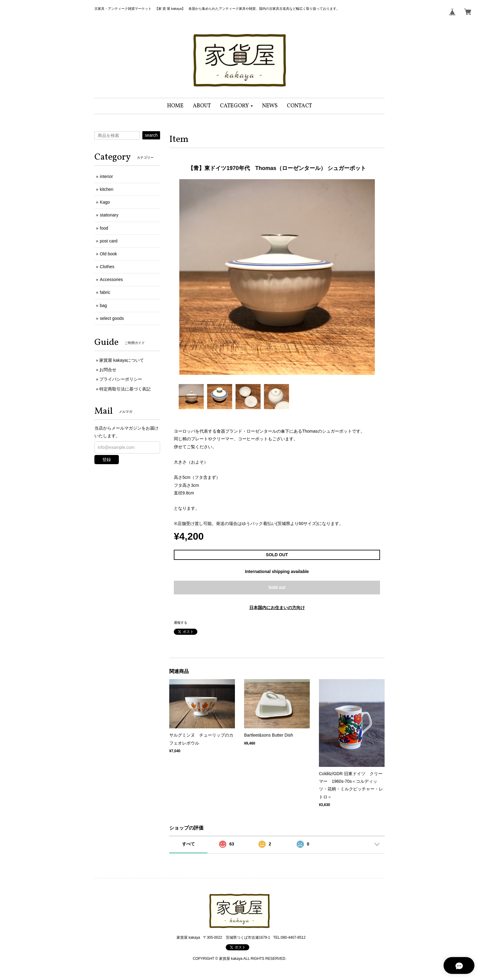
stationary (109, 215)
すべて (188, 844)
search (151, 135)
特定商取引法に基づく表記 (125, 389)
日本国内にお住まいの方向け (277, 608)
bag (103, 305)
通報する (181, 623)
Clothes (107, 267)
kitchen (107, 189)
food (104, 228)
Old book (108, 254)
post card (109, 241)
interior (106, 176)
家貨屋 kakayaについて (122, 360)
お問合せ (108, 370)
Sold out (277, 587)
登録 (107, 460)
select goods (112, 318)
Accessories (111, 279)
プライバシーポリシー (121, 379)
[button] (237, 106)
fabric (105, 292)
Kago (105, 202)
